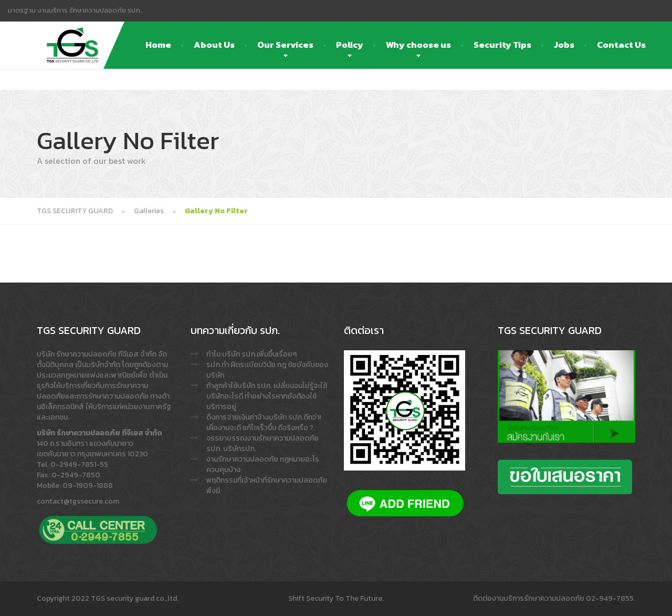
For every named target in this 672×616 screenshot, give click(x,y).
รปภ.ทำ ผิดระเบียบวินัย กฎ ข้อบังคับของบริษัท (267, 370)
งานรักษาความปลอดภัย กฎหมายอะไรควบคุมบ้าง (263, 464)
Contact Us (621, 45)
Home (158, 45)
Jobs (564, 45)
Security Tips (502, 45)
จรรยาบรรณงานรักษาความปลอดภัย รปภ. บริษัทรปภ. (262, 443)
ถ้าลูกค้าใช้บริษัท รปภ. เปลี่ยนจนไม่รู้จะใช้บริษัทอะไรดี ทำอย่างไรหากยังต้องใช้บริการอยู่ (267, 396)
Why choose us (418, 45)
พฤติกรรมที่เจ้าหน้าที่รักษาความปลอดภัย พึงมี (267, 486)
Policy (350, 45)
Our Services (285, 45)
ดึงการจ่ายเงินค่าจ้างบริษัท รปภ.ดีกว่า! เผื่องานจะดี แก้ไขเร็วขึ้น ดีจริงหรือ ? (264, 422)
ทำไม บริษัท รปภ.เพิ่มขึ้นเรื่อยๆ (251, 354)
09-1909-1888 (88, 486)
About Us (214, 45)
